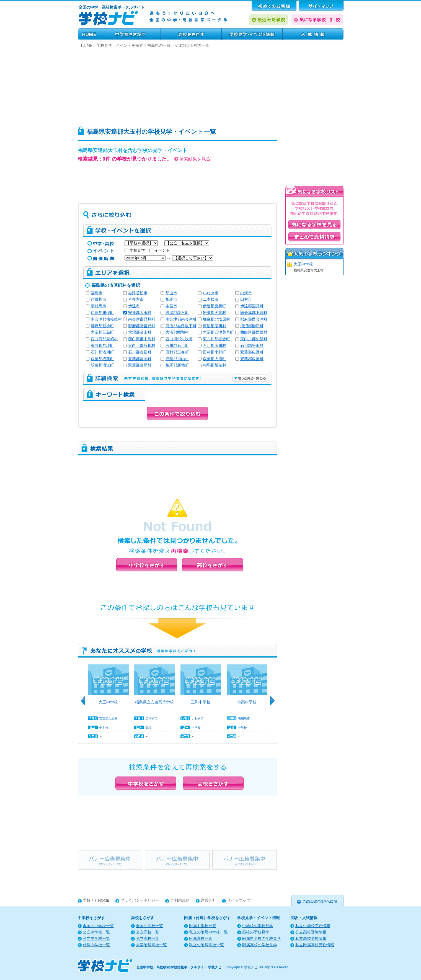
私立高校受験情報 (311, 939)
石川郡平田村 (252, 346)
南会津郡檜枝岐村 (106, 319)
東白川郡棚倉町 (216, 339)
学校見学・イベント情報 (252, 34)
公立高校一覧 (148, 932)
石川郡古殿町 (140, 352)
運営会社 (208, 900)
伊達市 (134, 306)
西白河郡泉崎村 (104, 339)
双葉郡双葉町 (252, 359)
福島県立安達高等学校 (154, 702)
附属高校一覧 (201, 939)
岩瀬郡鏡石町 (177, 313)
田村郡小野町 (215, 352)
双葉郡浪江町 (102, 365)
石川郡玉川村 (215, 346)
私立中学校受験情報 (313, 926)
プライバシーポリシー (140, 900)
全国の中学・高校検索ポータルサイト (112, 7)
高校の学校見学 (256, 932)
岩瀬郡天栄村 (215, 313)
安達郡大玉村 (140, 313)
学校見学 (135, 250)
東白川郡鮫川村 (142, 346)
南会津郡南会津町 (181, 319)
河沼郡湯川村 (215, 326)
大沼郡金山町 (140, 332)
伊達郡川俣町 (102, 313)
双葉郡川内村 (177, 359)
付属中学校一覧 (96, 945)
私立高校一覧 (148, 939)
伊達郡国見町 (252, 306)
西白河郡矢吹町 (179, 339)
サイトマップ (239, 900)
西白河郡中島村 (142, 339)
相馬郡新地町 (177, 365)
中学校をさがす (130, 34)
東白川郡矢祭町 (254, 339)
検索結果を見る (192, 159)
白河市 (246, 293)
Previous (85, 704)
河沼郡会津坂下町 (181, 326)
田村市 (246, 299)
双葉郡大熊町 (215, 359)
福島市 (97, 293)
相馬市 (171, 299)
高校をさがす (191, 34)
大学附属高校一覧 (151, 945)
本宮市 (171, 306)
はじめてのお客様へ (274, 6)
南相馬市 (99, 306)
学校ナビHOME (96, 900)
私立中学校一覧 (96, 939)
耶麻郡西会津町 (254, 319)
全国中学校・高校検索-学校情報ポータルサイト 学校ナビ (179, 967)
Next (274, 704)
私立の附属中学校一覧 (208, 932)
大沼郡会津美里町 (218, 332)
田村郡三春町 (177, 352)
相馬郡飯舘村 (215, 365)
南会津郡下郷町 (254, 313)
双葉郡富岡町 (140, 359)
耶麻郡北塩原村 (216, 319)
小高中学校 (247, 702)
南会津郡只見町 (142, 319)
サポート (321, 6)
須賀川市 (99, 299)
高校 (148, 728)
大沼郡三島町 (102, 332)
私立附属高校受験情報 (315, 945)
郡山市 (171, 293)
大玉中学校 (108, 702)
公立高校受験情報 (311, 932)
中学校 (104, 728)
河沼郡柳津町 (252, 326)
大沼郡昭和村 (177, 332)
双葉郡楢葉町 (102, 359)
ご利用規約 (180, 900)
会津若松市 (138, 293)
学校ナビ (251, 967)
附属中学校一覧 (203, 926)
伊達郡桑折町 (215, 306)
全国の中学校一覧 (98, 926)
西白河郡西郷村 (254, 332)
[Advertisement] (211, 86)
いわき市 (211, 293)
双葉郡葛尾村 (140, 365)
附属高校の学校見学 (260, 945)
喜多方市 (136, 299)
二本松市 (211, 299)
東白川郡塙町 (102, 346)
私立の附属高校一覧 (206, 945)
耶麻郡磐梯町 (102, 326)
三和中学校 (201, 702)
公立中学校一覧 (96, 932)
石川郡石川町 (177, 346)
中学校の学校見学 (258, 926)
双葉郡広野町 (252, 352)
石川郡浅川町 (102, 352)
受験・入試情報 (313, 34)
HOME (89, 34)
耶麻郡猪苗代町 (142, 326)
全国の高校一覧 (149, 926)
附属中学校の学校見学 (262, 939)
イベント (160, 250)
